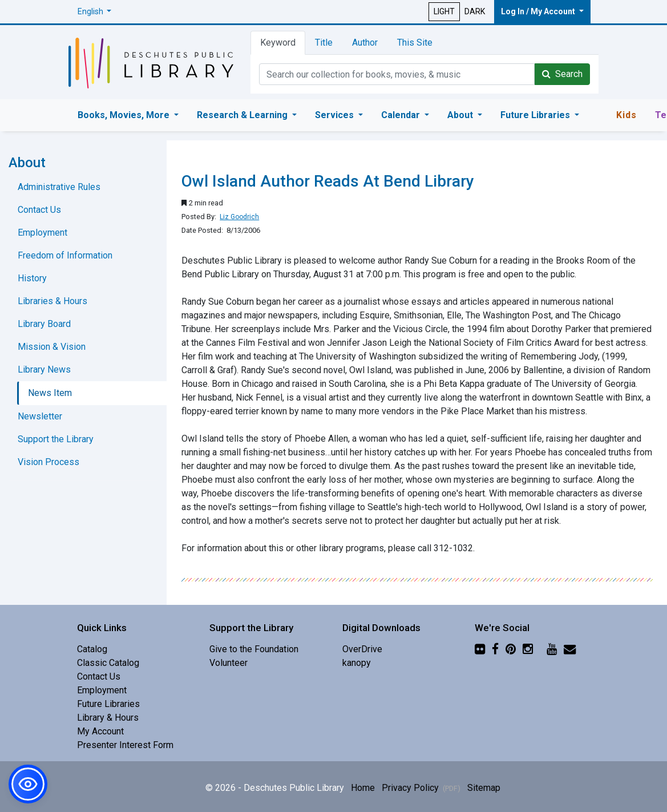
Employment (43, 233)
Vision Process (48, 462)
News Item (50, 393)
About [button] (461, 115)
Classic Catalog (108, 663)
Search (562, 74)
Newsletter (40, 416)
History (32, 278)
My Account (100, 731)
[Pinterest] (511, 649)
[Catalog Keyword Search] (397, 74)
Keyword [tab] (278, 43)
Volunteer (229, 663)
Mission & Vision (52, 347)
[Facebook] (495, 649)
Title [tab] (324, 43)
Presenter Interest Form (125, 745)
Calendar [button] (402, 115)
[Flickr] (480, 649)
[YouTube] (552, 649)
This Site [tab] (415, 43)
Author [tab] (365, 43)
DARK (475, 11)
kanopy (357, 663)
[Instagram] (528, 649)
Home (363, 788)
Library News (44, 369)
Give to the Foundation (254, 649)
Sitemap (484, 788)
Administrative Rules (59, 187)
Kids (626, 115)
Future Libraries (108, 704)
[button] (95, 12)
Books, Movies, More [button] (125, 115)
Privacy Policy (421, 788)
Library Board (44, 324)
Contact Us (39, 210)
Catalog (92, 649)
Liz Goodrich (239, 217)
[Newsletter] (570, 649)
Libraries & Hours (52, 301)
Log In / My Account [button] (539, 11)
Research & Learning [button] (243, 115)
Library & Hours (108, 718)
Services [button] (335, 115)
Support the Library (56, 439)
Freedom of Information (65, 255)
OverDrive (362, 649)
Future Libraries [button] (536, 115)
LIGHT (444, 11)
